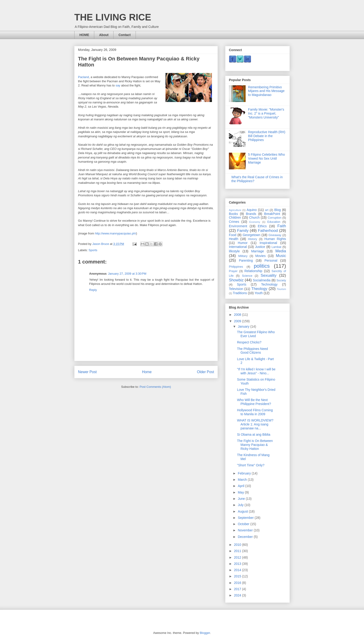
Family (243, 231)
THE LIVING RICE (113, 17)
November (246, 530)
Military (243, 256)
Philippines (236, 267)
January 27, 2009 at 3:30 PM (127, 274)
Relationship (253, 271)
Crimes (234, 222)
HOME (84, 35)
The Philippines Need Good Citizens (252, 351)
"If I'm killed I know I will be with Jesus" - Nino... (256, 371)
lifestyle (234, 251)
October (244, 524)
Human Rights (275, 239)
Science (247, 276)
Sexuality (269, 275)
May (241, 492)
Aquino (252, 210)
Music (281, 256)
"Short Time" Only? (251, 465)
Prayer (233, 271)
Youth (258, 293)
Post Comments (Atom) (155, 387)
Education (274, 222)
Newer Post (87, 372)
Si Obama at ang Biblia (254, 435)
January (244, 326)
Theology (259, 289)
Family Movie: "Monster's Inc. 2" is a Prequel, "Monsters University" (266, 113)
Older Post (205, 372)
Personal (271, 260)
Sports (93, 250)
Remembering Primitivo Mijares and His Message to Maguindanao (266, 91)
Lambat (276, 247)
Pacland (83, 77)
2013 (238, 564)
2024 (238, 595)
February (245, 473)
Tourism (281, 289)
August (243, 511)
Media (281, 251)
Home (147, 372)
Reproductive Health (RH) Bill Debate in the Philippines (267, 136)
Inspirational (268, 243)
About (104, 35)
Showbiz (236, 280)
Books (233, 214)
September (246, 518)
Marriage (258, 251)
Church (254, 217)
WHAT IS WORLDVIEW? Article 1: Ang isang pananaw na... (255, 424)
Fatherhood (268, 231)
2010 (238, 545)
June (242, 499)
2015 (238, 576)
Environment (238, 226)
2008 (238, 315)
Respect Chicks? (249, 342)
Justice (260, 247)
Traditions (240, 293)
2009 (238, 321)
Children (235, 217)
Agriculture (235, 210)
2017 (238, 589)
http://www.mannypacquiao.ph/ (115, 233)
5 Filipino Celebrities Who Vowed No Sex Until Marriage (267, 158)
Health (234, 239)
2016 (238, 583)
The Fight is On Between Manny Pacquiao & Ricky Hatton (255, 445)
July (241, 505)
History (252, 239)
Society (281, 280)
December (246, 537)
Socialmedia (262, 280)
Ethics (262, 226)
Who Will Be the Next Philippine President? (254, 402)
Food (233, 235)
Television (236, 289)
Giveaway (275, 235)
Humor (243, 243)
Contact (124, 35)
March (243, 480)
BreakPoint (272, 214)
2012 (238, 557)
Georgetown (251, 235)
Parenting (246, 260)
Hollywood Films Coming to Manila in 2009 (255, 412)
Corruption (275, 218)
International (238, 247)
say (118, 85)
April (241, 486)
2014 (238, 570)
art (267, 210)
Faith (282, 226)
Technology (269, 284)
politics (262, 266)
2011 (238, 551)
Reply (93, 290)
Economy (255, 222)
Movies (260, 256)
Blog (278, 210)
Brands (251, 214)
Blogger (205, 633)
